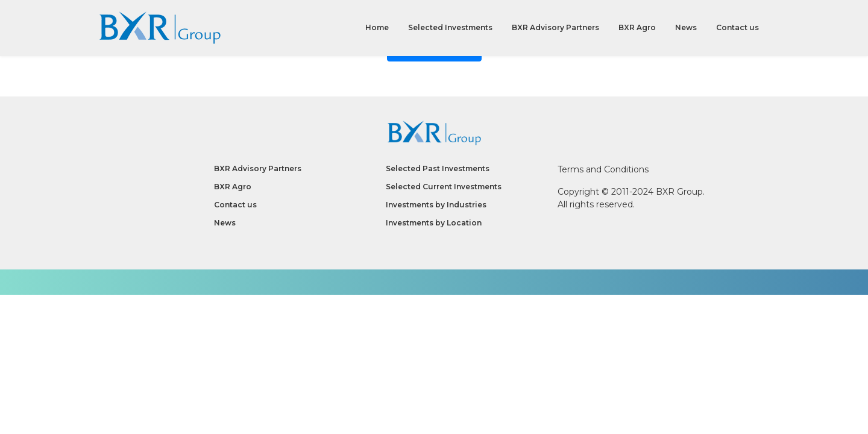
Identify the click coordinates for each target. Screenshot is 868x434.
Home (377, 30)
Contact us (737, 30)
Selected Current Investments (444, 187)
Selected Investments (450, 30)
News (686, 30)
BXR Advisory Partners (555, 30)
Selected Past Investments (438, 168)
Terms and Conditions (603, 169)
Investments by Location (434, 223)
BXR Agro (637, 30)
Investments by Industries (436, 205)
